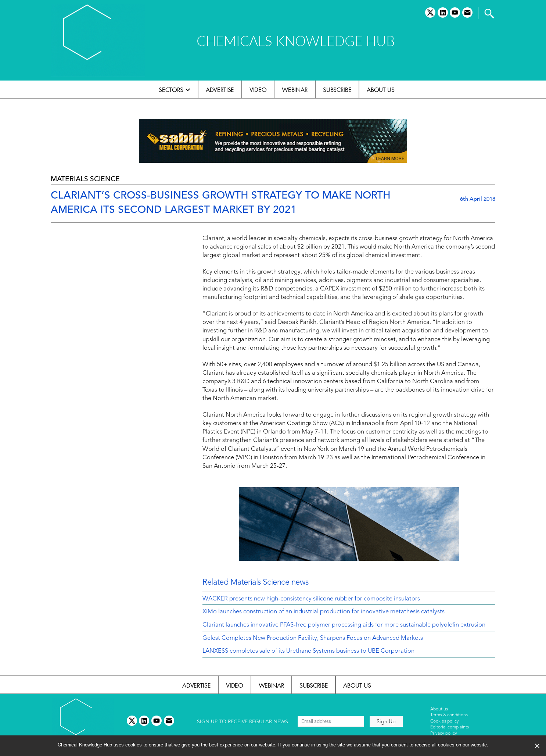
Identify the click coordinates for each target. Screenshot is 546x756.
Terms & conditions (449, 715)
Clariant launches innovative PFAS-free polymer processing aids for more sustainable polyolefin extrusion (344, 625)
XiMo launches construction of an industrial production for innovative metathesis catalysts (324, 612)
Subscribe (337, 90)
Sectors (171, 90)
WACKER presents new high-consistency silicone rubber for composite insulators (311, 599)
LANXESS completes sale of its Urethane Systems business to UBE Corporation (308, 651)
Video (258, 90)
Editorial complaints (450, 727)
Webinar (295, 90)
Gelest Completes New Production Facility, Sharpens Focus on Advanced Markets (313, 638)
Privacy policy (444, 734)
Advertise (220, 90)
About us (380, 90)
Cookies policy (445, 721)
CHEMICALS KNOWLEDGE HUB (296, 41)
